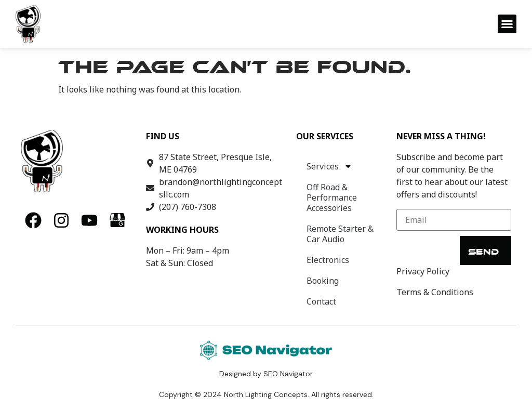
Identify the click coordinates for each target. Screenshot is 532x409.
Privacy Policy (423, 271)
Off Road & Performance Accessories (332, 197)
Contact (321, 301)
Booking (323, 281)
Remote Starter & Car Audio (340, 234)
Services (329, 166)
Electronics (328, 260)
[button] (507, 24)
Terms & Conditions (435, 292)
